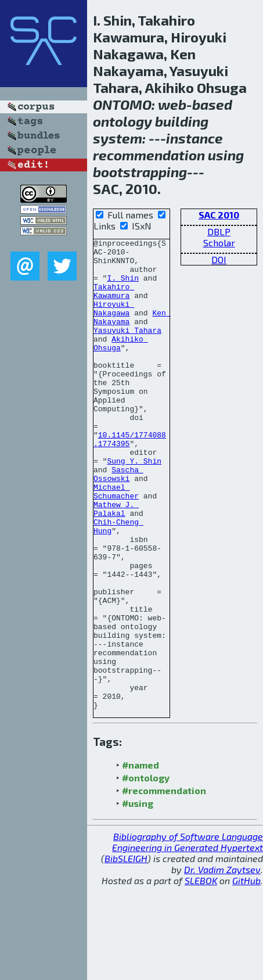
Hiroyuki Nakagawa (114, 323)
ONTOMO (122, 104)
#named (140, 859)
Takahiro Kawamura (114, 302)
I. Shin (123, 286)
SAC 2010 (219, 215)
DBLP (219, 231)
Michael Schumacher (116, 543)
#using (138, 897)
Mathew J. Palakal (116, 563)
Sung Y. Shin (134, 506)
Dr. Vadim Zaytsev (222, 963)
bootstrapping (140, 172)
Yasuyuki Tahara (127, 349)
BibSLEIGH (126, 952)
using (226, 155)
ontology (123, 121)
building (182, 121)
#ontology (146, 872)
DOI (219, 259)
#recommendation (164, 884)
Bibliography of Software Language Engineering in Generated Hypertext (188, 936)
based (212, 104)
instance (194, 138)
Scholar (219, 243)
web (172, 104)
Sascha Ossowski (118, 522)
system (118, 138)
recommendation (149, 155)
